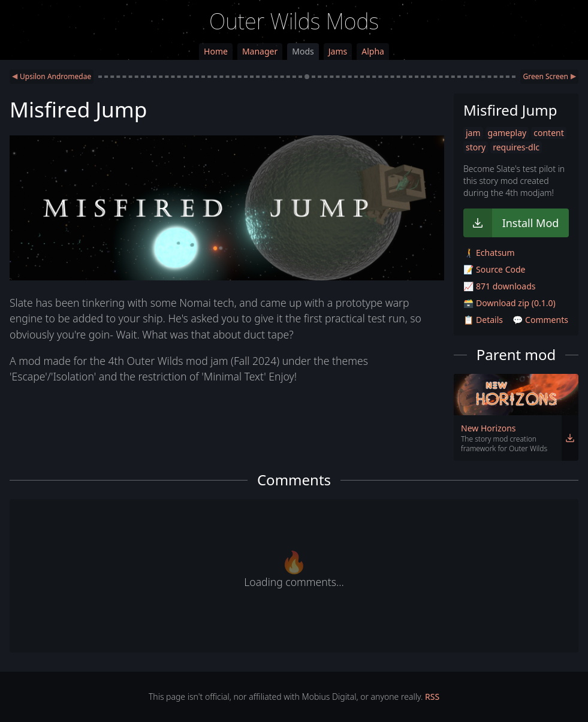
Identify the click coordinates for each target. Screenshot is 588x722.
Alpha (373, 51)
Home (216, 51)
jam (473, 133)
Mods (303, 51)
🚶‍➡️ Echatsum (489, 253)
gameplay (507, 133)
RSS (432, 697)
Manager (260, 51)
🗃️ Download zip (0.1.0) (509, 303)
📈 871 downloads (499, 286)
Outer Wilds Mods (294, 21)
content (549, 133)
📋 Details (483, 320)
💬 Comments (540, 320)
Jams (338, 51)
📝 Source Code (494, 269)
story (476, 147)
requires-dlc (516, 147)
